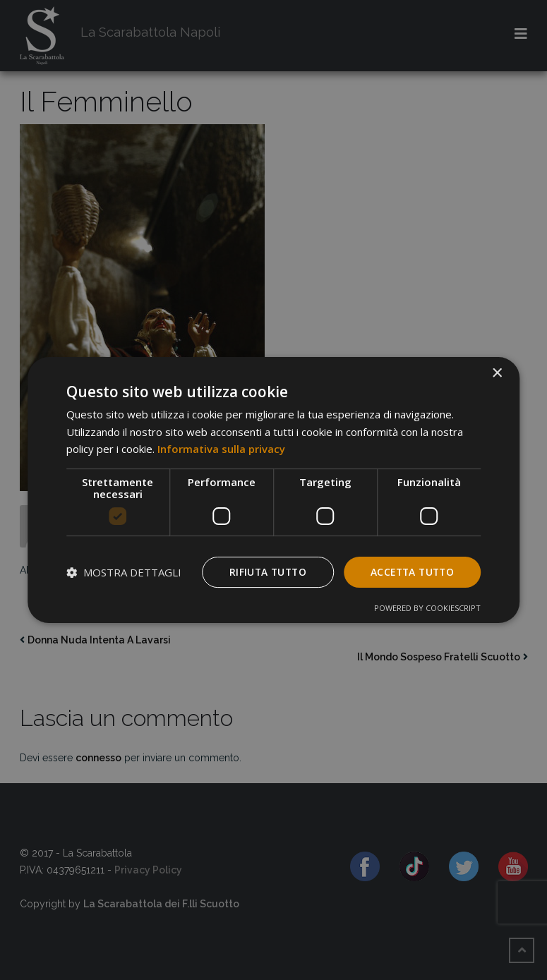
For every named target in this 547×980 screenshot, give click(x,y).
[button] (124, 572)
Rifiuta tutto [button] (262, 572)
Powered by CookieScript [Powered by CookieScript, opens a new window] (427, 609)
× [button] (497, 373)
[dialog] (274, 490)
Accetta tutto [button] (410, 572)
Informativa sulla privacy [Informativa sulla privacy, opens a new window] (221, 449)
